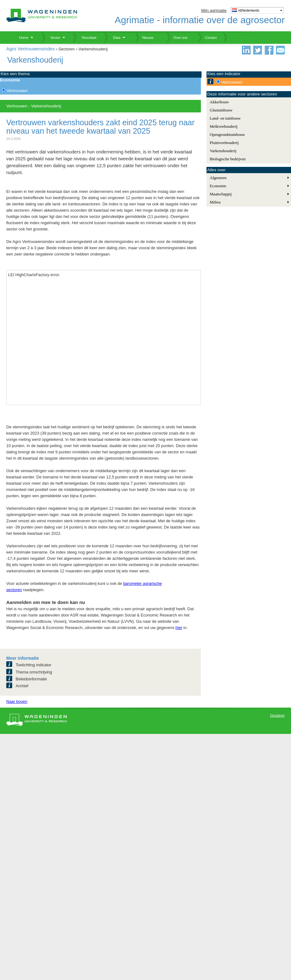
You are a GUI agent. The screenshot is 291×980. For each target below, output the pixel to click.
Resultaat (87, 38)
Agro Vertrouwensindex (31, 49)
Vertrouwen (17, 91)
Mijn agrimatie (214, 10)
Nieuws (144, 38)
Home (21, 38)
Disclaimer (277, 716)
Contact (207, 38)
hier (179, 628)
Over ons (177, 38)
